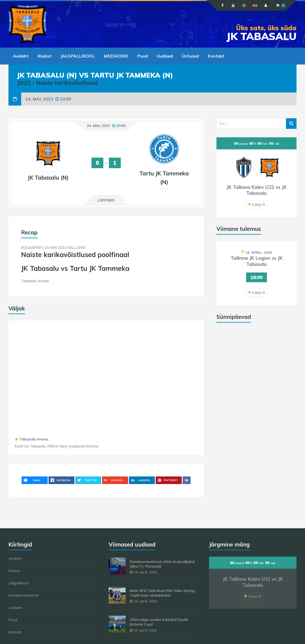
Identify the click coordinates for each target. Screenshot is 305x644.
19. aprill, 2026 (145, 572)
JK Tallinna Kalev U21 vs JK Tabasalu (257, 190)
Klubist (14, 571)
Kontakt (15, 632)
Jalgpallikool (19, 583)
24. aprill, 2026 (259, 253)
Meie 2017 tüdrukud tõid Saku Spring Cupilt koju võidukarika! (162, 593)
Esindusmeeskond (23, 595)
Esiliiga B (258, 204)
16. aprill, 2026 (145, 601)
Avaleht (15, 558)
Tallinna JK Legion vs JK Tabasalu (257, 261)
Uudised (15, 608)
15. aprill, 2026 (145, 630)
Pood (13, 620)
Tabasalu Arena (33, 439)
